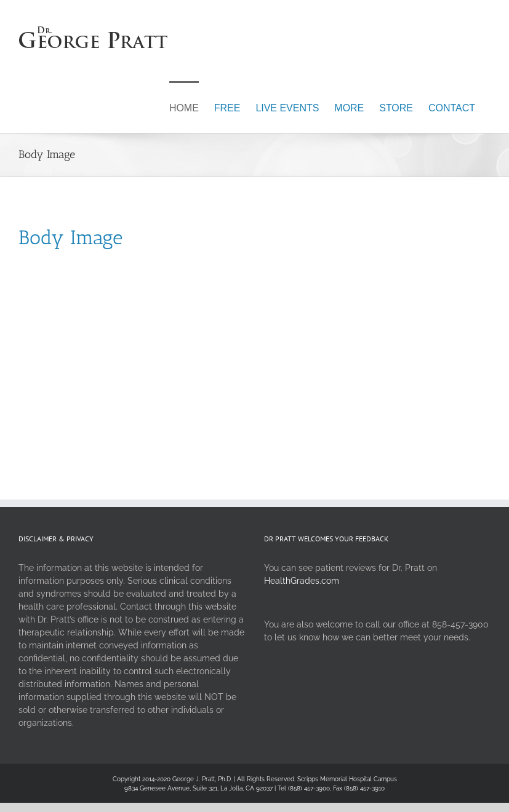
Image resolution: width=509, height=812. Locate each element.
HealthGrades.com (302, 581)
